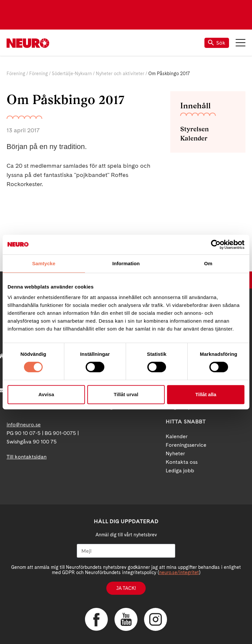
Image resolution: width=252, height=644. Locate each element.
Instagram (156, 619)
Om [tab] (208, 263)
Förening (16, 74)
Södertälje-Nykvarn (72, 74)
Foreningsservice (186, 445)
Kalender (194, 138)
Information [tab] (126, 263)
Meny (241, 43)
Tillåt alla (206, 394)
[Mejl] (126, 551)
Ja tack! (126, 588)
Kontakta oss (182, 462)
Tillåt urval (126, 394)
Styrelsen (194, 129)
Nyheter (175, 453)
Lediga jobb (180, 471)
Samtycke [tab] (44, 263)
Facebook (96, 619)
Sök (217, 43)
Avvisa (46, 394)
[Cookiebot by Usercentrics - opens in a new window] (216, 245)
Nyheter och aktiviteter (120, 74)
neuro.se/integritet (179, 572)
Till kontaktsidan (27, 457)
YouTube (126, 619)
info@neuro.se (24, 425)
